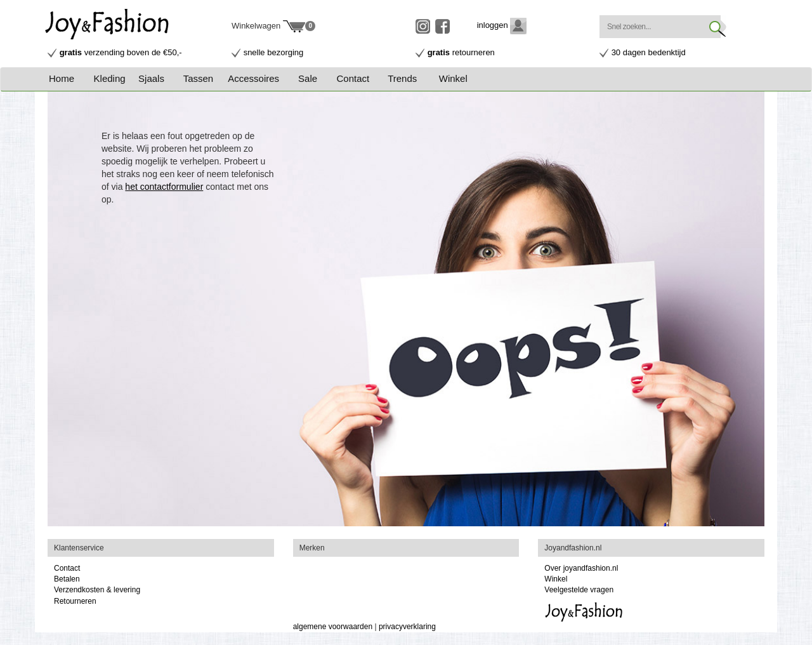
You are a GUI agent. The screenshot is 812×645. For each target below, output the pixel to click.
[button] (115, 78)
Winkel (453, 78)
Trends (402, 78)
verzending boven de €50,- (121, 52)
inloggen (502, 25)
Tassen (199, 78)
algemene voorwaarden (333, 627)
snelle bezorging (274, 52)
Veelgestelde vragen (579, 590)
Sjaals (151, 78)
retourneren (461, 52)
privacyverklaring (407, 627)
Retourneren (75, 601)
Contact (353, 78)
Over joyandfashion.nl (581, 568)
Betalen (67, 579)
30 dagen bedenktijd (649, 52)
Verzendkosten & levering (97, 590)
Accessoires (253, 78)
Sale (308, 78)
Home (62, 78)
